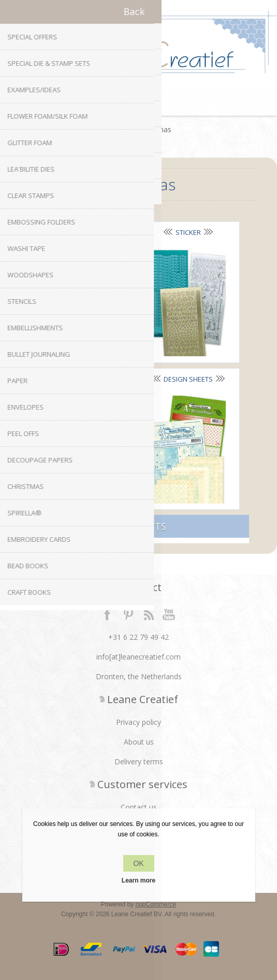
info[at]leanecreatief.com (138, 657)
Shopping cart (152, 103)
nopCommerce (156, 904)
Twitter (128, 614)
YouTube (169, 614)
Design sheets (188, 379)
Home (116, 129)
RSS (149, 614)
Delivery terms (139, 761)
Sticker (188, 232)
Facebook (108, 614)
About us (139, 742)
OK (138, 863)
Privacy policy (138, 722)
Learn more (138, 880)
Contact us (139, 807)
